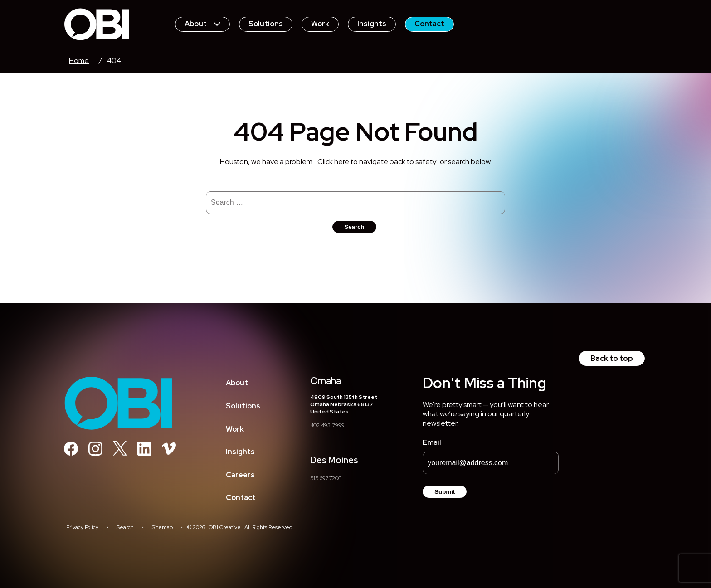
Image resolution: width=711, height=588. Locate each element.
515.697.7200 (326, 478)
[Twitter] (120, 453)
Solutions (266, 24)
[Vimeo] (169, 453)
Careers (240, 475)
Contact (429, 24)
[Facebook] (71, 453)
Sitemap (162, 527)
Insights (372, 24)
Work (320, 24)
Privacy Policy (82, 527)
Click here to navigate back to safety (377, 162)
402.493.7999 (327, 425)
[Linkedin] (144, 453)
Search (125, 527)
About (202, 24)
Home (79, 61)
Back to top (612, 358)
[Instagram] (95, 453)
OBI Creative (225, 527)
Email (432, 442)
